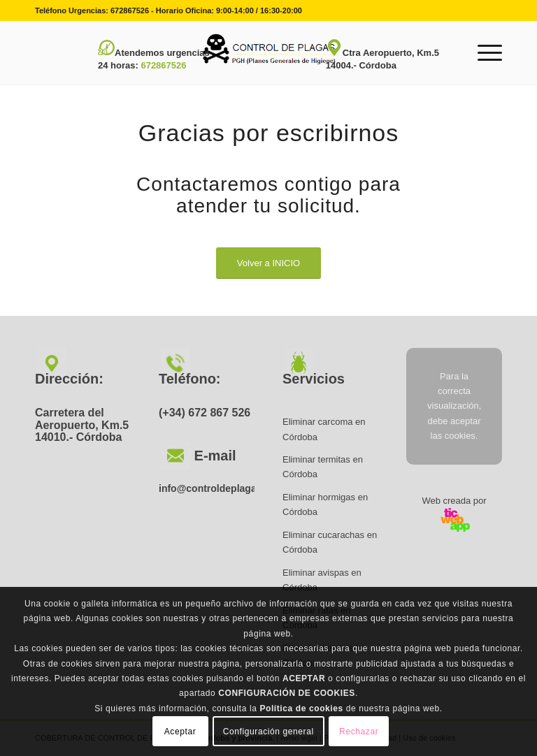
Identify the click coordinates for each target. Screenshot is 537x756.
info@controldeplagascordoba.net (238, 488)
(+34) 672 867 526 (205, 413)
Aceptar (180, 732)
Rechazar (359, 732)
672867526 (130, 10)
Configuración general (268, 732)
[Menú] (483, 53)
